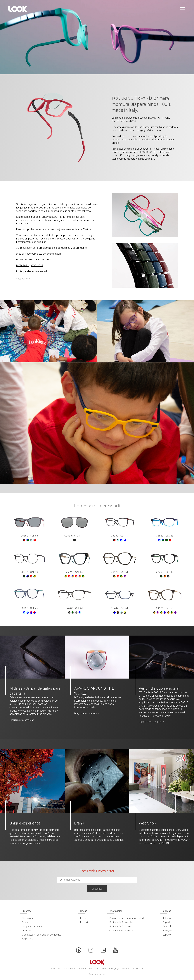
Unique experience (32, 926)
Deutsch (167, 926)
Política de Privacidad (121, 922)
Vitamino (101, 974)
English (166, 922)
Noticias (27, 930)
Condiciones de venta (121, 930)
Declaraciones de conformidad (127, 918)
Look (83, 918)
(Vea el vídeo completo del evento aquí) (38, 254)
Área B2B (27, 939)
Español (167, 935)
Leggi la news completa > (22, 720)
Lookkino (85, 922)
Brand (25, 922)
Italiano (167, 918)
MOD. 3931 (22, 265)
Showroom (28, 918)
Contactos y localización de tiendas (42, 935)
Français (167, 930)
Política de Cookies (120, 926)
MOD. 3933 (37, 265)
